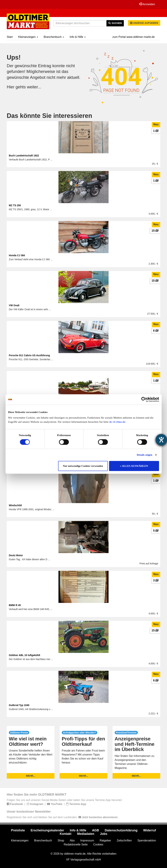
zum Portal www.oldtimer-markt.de (134, 37)
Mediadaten (86, 834)
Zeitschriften (124, 840)
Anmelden (147, 4)
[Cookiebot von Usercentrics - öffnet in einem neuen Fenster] (144, 399)
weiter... (34, 87)
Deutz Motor (16, 555)
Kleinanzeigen (28, 37)
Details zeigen (145, 455)
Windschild (15, 505)
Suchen (115, 23)
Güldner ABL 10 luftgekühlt (24, 655)
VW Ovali (14, 305)
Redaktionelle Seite (76, 844)
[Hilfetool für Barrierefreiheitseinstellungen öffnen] (161, 440)
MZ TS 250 (15, 205)
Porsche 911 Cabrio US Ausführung (29, 355)
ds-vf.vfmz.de (117, 422)
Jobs (104, 834)
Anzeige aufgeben (144, 23)
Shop (61, 840)
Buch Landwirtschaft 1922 (24, 156)
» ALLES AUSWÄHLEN (134, 466)
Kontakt (65, 834)
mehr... (31, 776)
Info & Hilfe (78, 37)
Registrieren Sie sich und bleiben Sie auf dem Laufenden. (62, 817)
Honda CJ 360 (17, 255)
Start (10, 37)
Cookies (98, 844)
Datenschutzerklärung (121, 830)
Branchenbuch (54, 37)
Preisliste (18, 830)
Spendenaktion (147, 840)
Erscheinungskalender (47, 830)
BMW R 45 (15, 605)
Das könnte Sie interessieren (49, 116)
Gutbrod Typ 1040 (19, 705)
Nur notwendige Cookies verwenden (83, 466)
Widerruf (150, 830)
